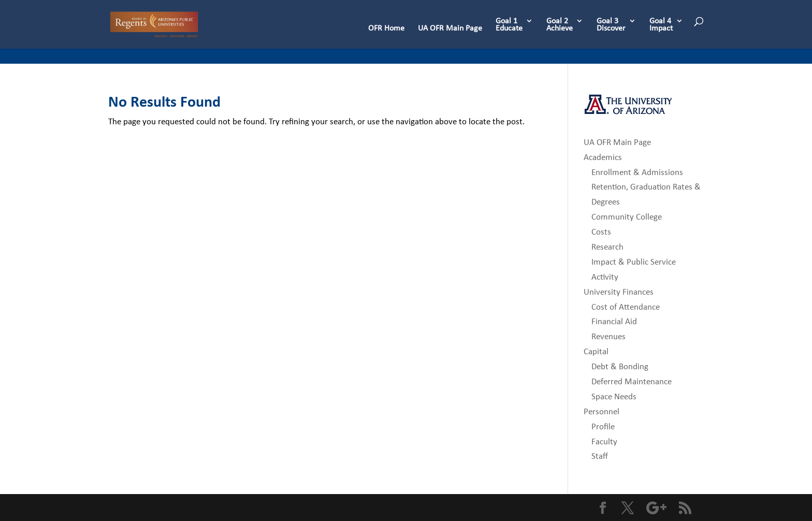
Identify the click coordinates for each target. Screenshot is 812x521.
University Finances (619, 292)
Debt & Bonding (620, 366)
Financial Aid (614, 321)
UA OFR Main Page (450, 28)
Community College (627, 217)
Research (607, 247)
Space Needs (614, 396)
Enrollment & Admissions (637, 172)
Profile (603, 426)
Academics (603, 157)
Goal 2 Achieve (560, 25)
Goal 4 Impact (661, 25)
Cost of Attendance (626, 307)
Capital (596, 351)
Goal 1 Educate (509, 25)
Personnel (601, 411)
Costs (601, 232)
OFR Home (386, 28)
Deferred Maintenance (632, 381)
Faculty (604, 442)
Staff (600, 456)
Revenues (608, 336)
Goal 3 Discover (611, 25)
